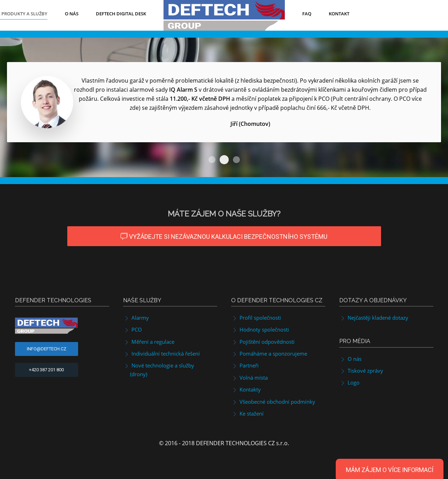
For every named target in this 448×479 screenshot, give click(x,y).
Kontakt (339, 14)
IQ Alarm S (212, 160)
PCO (132, 329)
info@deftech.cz (47, 349)
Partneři (245, 365)
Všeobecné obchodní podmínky (273, 402)
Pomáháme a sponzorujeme (269, 353)
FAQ (307, 14)
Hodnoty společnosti (260, 329)
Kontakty (246, 389)
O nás (72, 14)
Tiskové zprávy (361, 371)
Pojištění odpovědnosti (263, 342)
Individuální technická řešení (161, 353)
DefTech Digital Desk (121, 14)
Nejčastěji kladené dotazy (374, 318)
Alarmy (136, 318)
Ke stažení (247, 413)
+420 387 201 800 (46, 370)
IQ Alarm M (236, 160)
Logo (349, 382)
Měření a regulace (149, 342)
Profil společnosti (256, 318)
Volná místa (249, 378)
